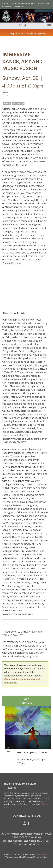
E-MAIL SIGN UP (7, 7)
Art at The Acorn (43, 3)
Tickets (8, 748)
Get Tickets (27, 701)
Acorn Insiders (19, 7)
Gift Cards (6, 3)
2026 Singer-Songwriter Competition (23, 3)
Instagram (21, 26)
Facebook (25, 26)
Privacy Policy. (43, 854)
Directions (35, 837)
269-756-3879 (20, 837)
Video (8, 751)
